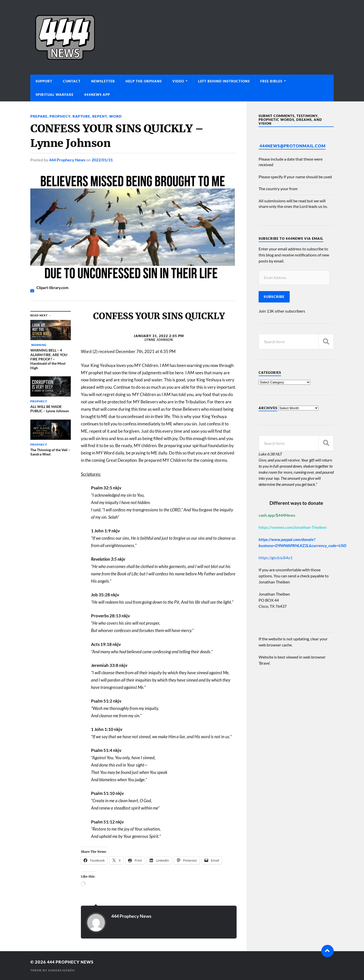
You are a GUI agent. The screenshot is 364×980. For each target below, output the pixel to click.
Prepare (39, 116)
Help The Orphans (144, 81)
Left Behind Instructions (224, 81)
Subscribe (274, 297)
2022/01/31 (102, 160)
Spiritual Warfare (55, 95)
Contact (72, 81)
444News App (97, 95)
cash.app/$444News (277, 515)
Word (115, 116)
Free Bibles (271, 81)
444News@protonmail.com (293, 146)
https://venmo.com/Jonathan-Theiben (293, 527)
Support (44, 81)
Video (178, 81)
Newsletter (103, 81)
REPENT (99, 116)
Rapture (81, 116)
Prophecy (60, 116)
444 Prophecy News (67, 160)
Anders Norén (61, 970)
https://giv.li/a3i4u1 (276, 558)
